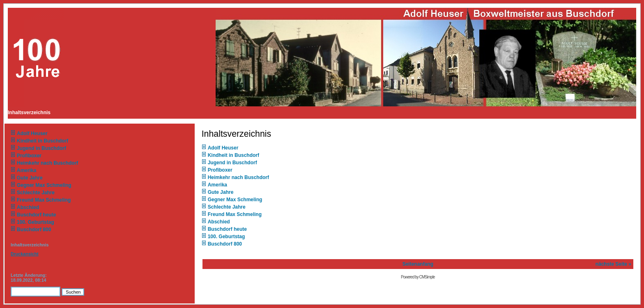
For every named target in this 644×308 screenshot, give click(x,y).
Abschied (28, 207)
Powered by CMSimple (418, 277)
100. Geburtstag (36, 222)
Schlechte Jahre (36, 193)
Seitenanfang (418, 264)
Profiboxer (29, 156)
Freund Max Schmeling (44, 200)
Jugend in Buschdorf (41, 148)
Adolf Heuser (32, 133)
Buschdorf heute (36, 215)
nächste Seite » (613, 264)
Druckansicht (25, 254)
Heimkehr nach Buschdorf (47, 163)
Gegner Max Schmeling (44, 185)
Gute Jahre (30, 178)
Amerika (26, 170)
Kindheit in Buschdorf (43, 141)
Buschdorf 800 (34, 230)
